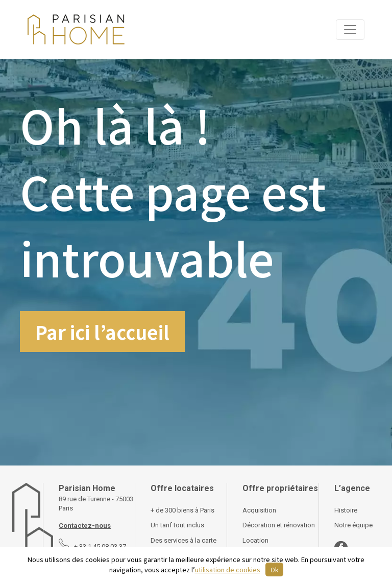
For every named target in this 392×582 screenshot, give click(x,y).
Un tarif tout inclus (177, 525)
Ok (274, 569)
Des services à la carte (183, 540)
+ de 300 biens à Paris (182, 510)
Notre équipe (353, 525)
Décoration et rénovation (279, 525)
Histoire (346, 510)
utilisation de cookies (228, 569)
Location (255, 540)
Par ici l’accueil (102, 332)
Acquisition (259, 510)
